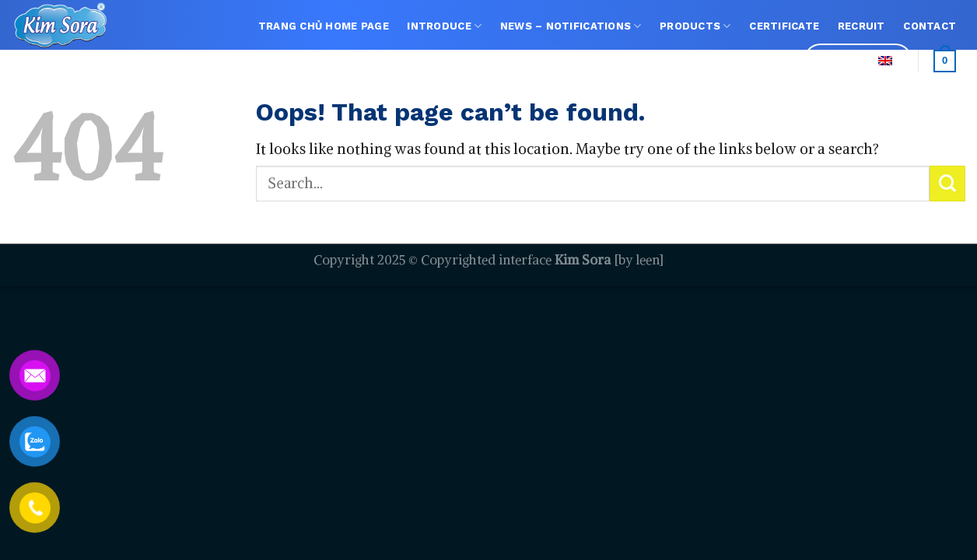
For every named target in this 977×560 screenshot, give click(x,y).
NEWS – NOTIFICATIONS (571, 26)
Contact (930, 26)
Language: (858, 60)
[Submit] (947, 184)
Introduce (444, 26)
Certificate (784, 26)
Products (695, 26)
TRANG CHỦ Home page (324, 26)
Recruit (861, 26)
